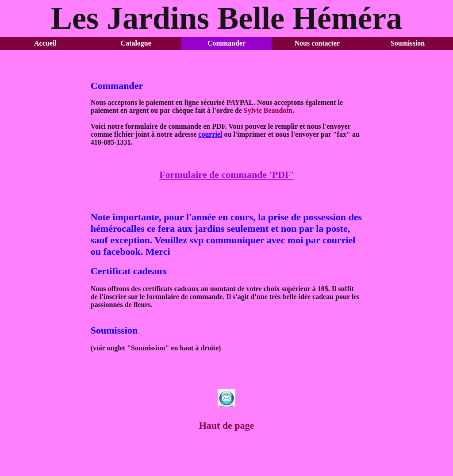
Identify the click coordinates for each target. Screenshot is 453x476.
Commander (226, 43)
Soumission (408, 43)
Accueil (45, 43)
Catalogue (136, 43)
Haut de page (227, 425)
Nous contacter (317, 43)
